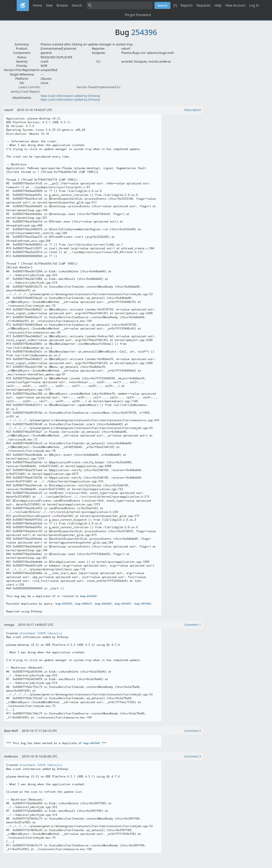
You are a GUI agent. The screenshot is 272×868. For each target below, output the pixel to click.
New (49, 5)
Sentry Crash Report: (25, 91)
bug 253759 (64, 604)
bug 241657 (123, 604)
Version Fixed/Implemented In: (99, 87)
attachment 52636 (32, 765)
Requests (203, 5)
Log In (254, 5)
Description (193, 110)
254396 (144, 32)
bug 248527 (83, 604)
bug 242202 (103, 604)
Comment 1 (192, 625)
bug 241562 (88, 596)
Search (77, 5)
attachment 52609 (32, 633)
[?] (175, 5)
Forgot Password (138, 15)
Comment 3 (192, 756)
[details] (55, 633)
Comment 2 (192, 731)
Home (37, 5)
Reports (187, 5)
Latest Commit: (29, 87)
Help (218, 5)
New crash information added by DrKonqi (70, 96)
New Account (235, 5)
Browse (62, 5)
